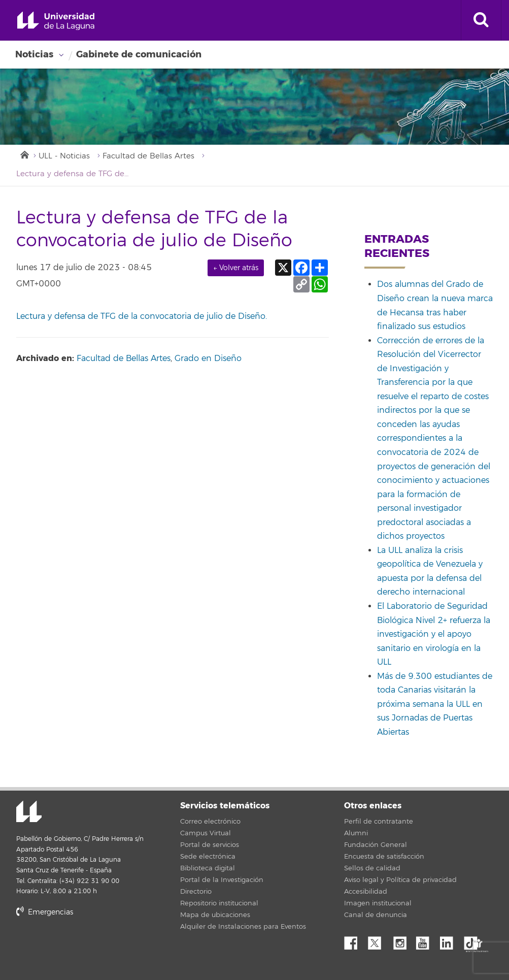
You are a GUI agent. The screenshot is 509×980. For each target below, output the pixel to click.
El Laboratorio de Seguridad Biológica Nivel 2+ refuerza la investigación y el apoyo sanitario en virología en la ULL (434, 634)
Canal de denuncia (376, 915)
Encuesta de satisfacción (384, 857)
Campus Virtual (206, 833)
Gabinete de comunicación (139, 54)
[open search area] (481, 20)
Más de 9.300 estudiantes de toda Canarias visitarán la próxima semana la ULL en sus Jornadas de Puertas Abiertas (435, 704)
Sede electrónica (208, 857)
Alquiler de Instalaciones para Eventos (243, 927)
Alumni (356, 833)
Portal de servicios (210, 845)
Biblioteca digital (208, 868)
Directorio (196, 892)
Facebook (355, 940)
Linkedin (450, 940)
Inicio (24, 154)
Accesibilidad (366, 892)
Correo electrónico (210, 822)
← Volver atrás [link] (236, 268)
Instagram (402, 940)
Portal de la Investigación (222, 880)
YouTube (426, 940)
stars (92, 947)
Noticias (34, 54)
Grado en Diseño (208, 358)
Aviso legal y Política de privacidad (400, 880)
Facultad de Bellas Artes (148, 156)
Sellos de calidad (372, 868)
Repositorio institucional (219, 903)
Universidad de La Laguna (56, 21)
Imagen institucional (378, 903)
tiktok (474, 940)
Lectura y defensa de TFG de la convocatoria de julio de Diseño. (142, 316)
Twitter (379, 940)
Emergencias (45, 912)
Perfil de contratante (379, 822)
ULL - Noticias (64, 156)
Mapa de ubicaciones (215, 915)
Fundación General (376, 845)
